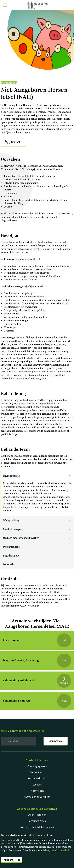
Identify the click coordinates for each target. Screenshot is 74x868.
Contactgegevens (37, 766)
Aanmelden (56, 741)
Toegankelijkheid (37, 778)
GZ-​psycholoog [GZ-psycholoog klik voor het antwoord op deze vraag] (11, 520)
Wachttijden (37, 791)
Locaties (37, 785)
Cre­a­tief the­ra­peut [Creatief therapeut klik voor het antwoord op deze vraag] (13, 529)
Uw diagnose (9, 83)
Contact (16, 142)
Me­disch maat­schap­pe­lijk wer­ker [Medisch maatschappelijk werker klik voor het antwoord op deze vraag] (21, 538)
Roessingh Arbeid (37, 821)
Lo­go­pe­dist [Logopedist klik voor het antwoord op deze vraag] (9, 564)
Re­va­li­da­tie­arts (11, 476)
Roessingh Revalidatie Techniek (37, 827)
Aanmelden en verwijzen (37, 797)
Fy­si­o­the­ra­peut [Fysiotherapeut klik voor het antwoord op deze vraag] (11, 547)
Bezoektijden (37, 772)
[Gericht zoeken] (69, 5)
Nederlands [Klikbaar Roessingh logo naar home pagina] (37, 5)
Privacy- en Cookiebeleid (56, 850)
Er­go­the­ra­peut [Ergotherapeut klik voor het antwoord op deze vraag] (11, 556)
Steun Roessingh (37, 815)
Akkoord (8, 860)
